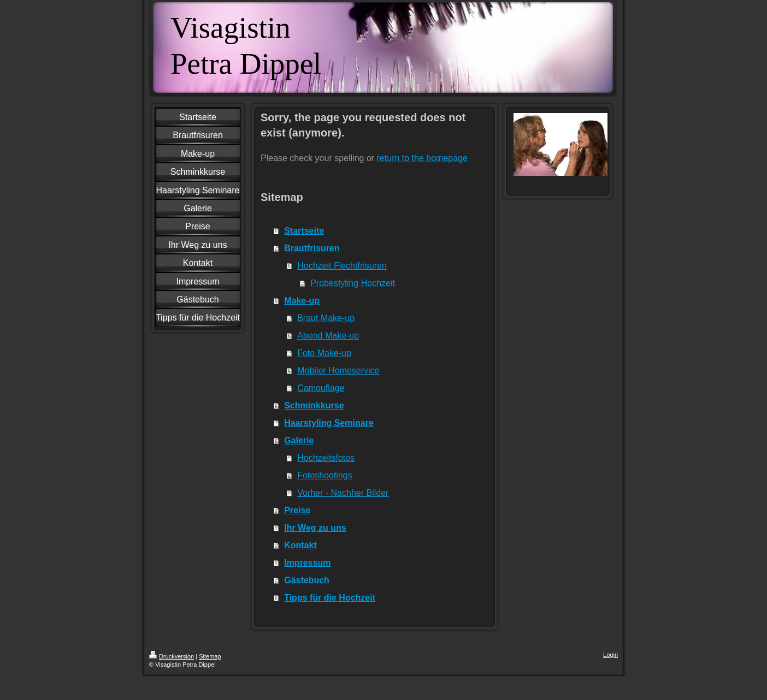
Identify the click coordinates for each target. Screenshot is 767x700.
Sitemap (210, 656)
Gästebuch (307, 580)
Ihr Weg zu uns (315, 528)
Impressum (307, 563)
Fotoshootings (325, 475)
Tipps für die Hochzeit (330, 598)
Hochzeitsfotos (326, 458)
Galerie (299, 440)
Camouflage (321, 388)
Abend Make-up (328, 336)
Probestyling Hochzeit (353, 283)
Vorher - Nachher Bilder (343, 493)
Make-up (302, 301)
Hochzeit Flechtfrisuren (342, 266)
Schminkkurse (314, 405)
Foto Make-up (324, 353)
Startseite (304, 231)
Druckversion (172, 656)
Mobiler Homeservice (338, 370)
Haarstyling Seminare (329, 423)
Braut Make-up (326, 318)
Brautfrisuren (312, 248)
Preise (297, 510)
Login (610, 655)
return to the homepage (422, 158)
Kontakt (300, 545)
